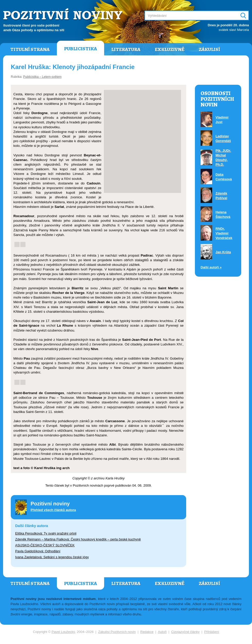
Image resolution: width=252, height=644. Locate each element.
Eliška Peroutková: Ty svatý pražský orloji (46, 533)
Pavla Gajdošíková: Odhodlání (38, 551)
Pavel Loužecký (63, 632)
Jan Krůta (223, 252)
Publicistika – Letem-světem (42, 77)
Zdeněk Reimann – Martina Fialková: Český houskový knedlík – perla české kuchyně (78, 539)
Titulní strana (30, 49)
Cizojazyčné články (186, 632)
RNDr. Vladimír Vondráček (224, 233)
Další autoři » (211, 267)
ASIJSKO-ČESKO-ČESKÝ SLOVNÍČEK (45, 545)
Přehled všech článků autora (53, 510)
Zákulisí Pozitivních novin (117, 632)
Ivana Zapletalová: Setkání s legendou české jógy (52, 557)
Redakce (147, 632)
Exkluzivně (170, 49)
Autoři (162, 632)
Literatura (126, 49)
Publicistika (80, 49)
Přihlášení (212, 632)
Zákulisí (209, 49)
